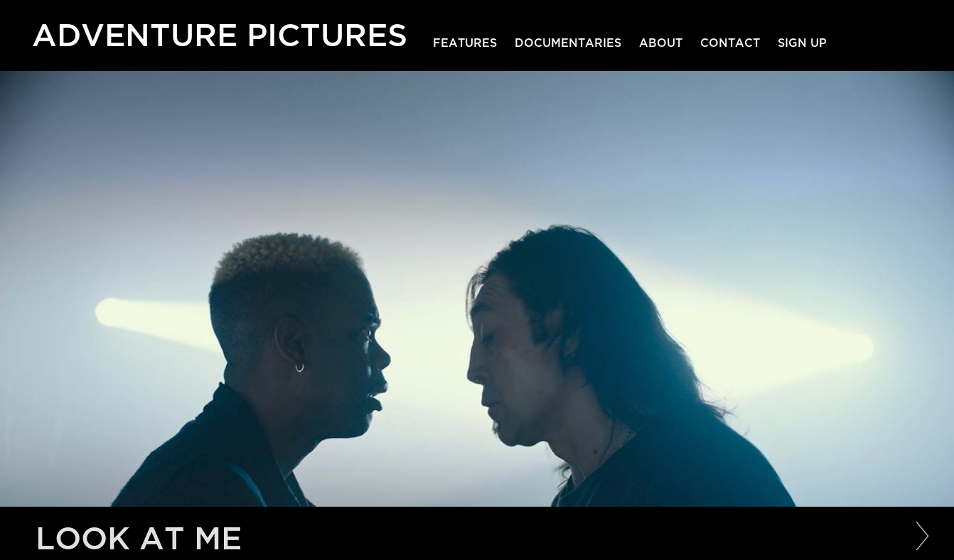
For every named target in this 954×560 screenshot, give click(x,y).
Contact (730, 43)
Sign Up (802, 43)
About (661, 43)
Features (465, 43)
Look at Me (139, 539)
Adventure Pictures (220, 32)
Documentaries (568, 43)
